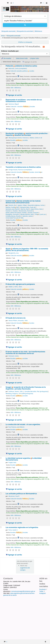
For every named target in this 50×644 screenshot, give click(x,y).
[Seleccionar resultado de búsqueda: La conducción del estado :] (1, 424)
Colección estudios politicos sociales (22, 71)
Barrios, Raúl (25, 209)
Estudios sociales (19, 140)
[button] (8, 3)
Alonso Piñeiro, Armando (18, 321)
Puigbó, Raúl (12, 462)
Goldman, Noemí (16, 391)
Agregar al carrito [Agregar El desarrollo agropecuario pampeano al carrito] (14, 313)
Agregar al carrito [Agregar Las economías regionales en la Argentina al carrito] (14, 555)
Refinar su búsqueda (26, 42)
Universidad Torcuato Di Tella (15, 218)
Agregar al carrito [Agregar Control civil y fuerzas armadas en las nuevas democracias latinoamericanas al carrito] (14, 244)
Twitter (41, 591)
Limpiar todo (34, 58)
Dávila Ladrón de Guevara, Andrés (16, 213)
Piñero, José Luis (40, 214)
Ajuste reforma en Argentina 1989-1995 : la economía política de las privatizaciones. (27, 250)
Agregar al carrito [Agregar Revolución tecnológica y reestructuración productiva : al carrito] (14, 163)
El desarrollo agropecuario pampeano (20, 284)
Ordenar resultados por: (10, 51)
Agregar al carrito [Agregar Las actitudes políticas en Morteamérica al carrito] (14, 523)
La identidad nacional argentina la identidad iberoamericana (24, 459)
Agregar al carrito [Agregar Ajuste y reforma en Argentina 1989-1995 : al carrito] (14, 280)
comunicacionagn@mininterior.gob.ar (23, 591)
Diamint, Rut (12, 205)
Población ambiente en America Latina (21, 66)
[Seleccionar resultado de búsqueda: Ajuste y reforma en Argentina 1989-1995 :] (1, 248)
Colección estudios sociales (22, 255)
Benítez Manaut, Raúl (27, 214)
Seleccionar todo (22, 58)
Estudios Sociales (19, 220)
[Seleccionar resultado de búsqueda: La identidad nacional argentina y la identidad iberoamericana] (1, 458)
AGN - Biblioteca (16, 88)
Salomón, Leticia (27, 216)
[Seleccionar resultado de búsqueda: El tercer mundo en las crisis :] (1, 351)
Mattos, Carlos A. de (36, 138)
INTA (16, 287)
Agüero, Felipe (22, 205)
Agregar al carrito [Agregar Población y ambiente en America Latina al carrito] (14, 95)
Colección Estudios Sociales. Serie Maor (26, 172)
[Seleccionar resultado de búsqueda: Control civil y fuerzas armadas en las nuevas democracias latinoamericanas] (1, 201)
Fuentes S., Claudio (11, 211)
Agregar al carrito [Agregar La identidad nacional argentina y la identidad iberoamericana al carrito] (14, 489)
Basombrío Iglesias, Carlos (36, 205)
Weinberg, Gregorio (19, 394)
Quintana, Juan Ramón (12, 209)
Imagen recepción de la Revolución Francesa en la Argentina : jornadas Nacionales (26, 388)
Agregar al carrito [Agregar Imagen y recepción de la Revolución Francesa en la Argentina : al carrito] (14, 420)
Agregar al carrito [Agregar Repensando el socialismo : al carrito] (14, 129)
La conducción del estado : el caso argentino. (23, 424)
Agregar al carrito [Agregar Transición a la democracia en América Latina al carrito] (14, 196)
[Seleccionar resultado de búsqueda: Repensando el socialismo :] (1, 99)
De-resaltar (6, 58)
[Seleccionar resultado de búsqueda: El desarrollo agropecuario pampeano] (1, 284)
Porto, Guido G (13, 530)
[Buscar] (25, 25)
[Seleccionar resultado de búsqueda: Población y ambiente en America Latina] (1, 66)
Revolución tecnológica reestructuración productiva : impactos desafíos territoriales (27, 134)
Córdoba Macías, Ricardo (13, 216)
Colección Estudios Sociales (22, 323)
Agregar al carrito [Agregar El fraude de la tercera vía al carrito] (14, 347)
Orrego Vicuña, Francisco (20, 170)
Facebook (42, 589)
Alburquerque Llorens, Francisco (18, 138)
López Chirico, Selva (36, 209)
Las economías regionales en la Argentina (22, 527)
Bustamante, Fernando (26, 211)
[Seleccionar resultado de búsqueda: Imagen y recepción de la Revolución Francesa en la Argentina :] (1, 387)
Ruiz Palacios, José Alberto (16, 427)
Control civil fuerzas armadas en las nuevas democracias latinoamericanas (23, 202)
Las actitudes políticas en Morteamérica (21, 494)
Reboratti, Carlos (18, 68)
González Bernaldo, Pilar (36, 391)
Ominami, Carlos (14, 356)
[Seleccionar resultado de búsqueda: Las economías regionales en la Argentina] (1, 527)
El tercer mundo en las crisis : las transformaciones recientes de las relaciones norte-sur (25, 353)
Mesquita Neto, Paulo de (28, 207)
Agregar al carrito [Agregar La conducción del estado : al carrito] (14, 454)
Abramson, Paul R (14, 496)
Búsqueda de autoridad (25, 31)
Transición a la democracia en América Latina (23, 167)
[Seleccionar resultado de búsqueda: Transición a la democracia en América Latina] (1, 167)
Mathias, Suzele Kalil (12, 207)
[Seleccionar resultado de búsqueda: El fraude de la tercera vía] (1, 318)
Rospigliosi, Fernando (12, 214)
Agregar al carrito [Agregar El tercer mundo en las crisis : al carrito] (14, 383)
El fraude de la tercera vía (16, 318)
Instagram (43, 593)
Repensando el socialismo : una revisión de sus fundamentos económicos (24, 101)
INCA (20, 287)
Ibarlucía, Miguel (14, 104)
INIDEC (11, 287)
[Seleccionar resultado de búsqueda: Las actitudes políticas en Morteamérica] (1, 493)
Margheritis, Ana (13, 253)
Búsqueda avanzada (8, 31)
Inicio (3, 36)
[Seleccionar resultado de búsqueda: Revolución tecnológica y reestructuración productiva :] (1, 133)
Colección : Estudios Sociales (23, 106)
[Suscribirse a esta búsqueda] (44, 47)
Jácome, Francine (33, 213)
